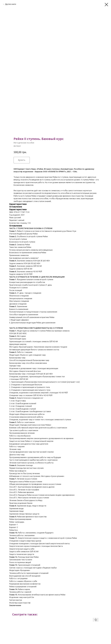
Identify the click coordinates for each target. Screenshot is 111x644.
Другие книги (11, 4)
